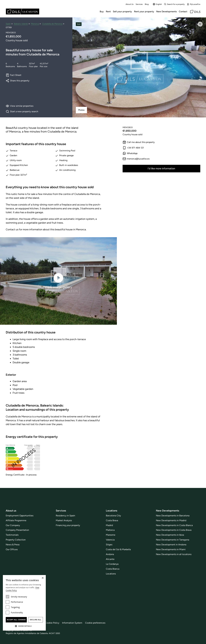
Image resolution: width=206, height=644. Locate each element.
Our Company (13, 525)
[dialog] (24, 603)
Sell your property (122, 11)
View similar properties (20, 106)
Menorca (35, 24)
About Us (130, 4)
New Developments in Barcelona (173, 516)
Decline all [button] (36, 620)
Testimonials (12, 535)
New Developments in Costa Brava (174, 530)
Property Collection (16, 540)
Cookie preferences (95, 623)
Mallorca (110, 530)
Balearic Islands (21, 24)
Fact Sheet (14, 75)
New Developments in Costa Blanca (174, 525)
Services (139, 4)
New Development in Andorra (171, 545)
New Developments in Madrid (171, 520)
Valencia (110, 540)
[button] (24, 626)
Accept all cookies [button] (16, 620)
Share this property (18, 81)
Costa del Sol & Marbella (118, 549)
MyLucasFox (194, 4)
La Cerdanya (112, 564)
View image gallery (58, 281)
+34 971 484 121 (133, 148)
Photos (81, 110)
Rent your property (144, 11)
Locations (111, 574)
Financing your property (68, 525)
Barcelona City (113, 516)
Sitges (109, 545)
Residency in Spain (65, 516)
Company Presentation (17, 530)
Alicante (110, 559)
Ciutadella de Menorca (52, 24)
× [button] (43, 578)
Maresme (111, 535)
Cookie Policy (52, 623)
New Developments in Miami (171, 549)
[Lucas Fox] (23, 11)
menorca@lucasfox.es (136, 159)
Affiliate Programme (16, 520)
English (157, 4)
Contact (183, 11)
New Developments (166, 11)
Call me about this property (139, 142)
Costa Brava (112, 520)
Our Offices (12, 549)
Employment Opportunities (20, 516)
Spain (8, 24)
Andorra (110, 554)
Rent (108, 11)
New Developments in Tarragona (173, 540)
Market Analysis (64, 520)
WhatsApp (130, 153)
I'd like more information (161, 168)
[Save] (200, 24)
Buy (102, 11)
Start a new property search (22, 112)
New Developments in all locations (174, 554)
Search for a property (174, 4)
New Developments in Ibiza (170, 535)
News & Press (13, 545)
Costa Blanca (113, 569)
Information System (72, 623)
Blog (147, 4)
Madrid (109, 525)
